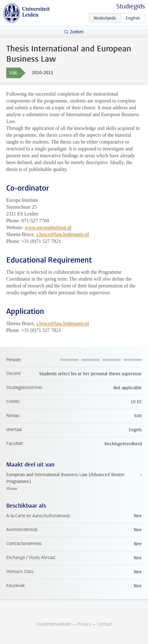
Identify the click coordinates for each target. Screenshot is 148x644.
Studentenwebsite (53, 624)
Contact (104, 624)
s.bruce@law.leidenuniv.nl (62, 234)
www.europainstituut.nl (48, 227)
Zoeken (77, 32)
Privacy (84, 624)
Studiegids (131, 6)
